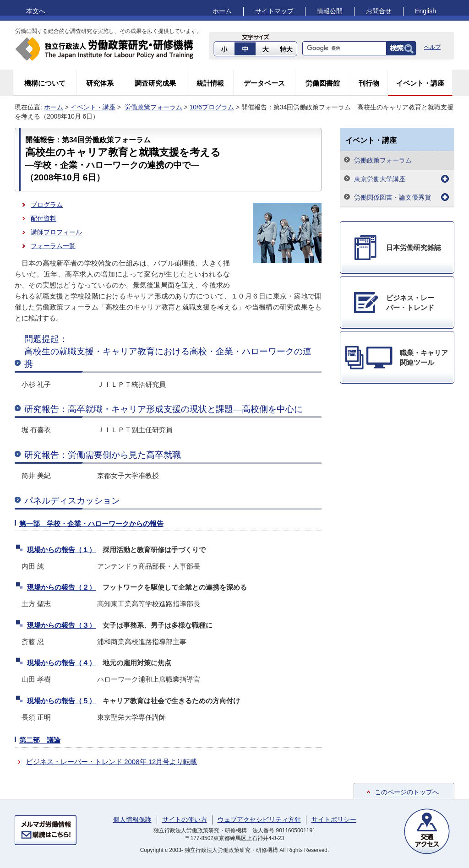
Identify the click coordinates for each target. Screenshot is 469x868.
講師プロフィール (56, 232)
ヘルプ (432, 47)
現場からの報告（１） (61, 550)
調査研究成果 (155, 83)
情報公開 (330, 11)
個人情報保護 (132, 819)
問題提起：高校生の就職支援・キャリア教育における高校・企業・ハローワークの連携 (168, 351)
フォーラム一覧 (53, 246)
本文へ (36, 11)
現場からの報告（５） (61, 701)
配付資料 (44, 218)
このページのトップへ (407, 792)
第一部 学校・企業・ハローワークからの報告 (91, 524)
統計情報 (210, 83)
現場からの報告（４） (61, 663)
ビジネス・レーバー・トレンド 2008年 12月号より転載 (112, 762)
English (425, 11)
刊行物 (369, 83)
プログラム (47, 205)
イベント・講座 (420, 83)
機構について (45, 83)
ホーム (222, 11)
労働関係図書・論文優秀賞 (393, 197)
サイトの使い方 (185, 819)
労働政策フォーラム (153, 107)
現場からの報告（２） (61, 587)
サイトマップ (274, 11)
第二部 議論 (40, 740)
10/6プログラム (212, 107)
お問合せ (379, 11)
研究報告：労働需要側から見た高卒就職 (103, 455)
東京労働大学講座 (380, 179)
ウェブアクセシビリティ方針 (259, 819)
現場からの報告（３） (61, 625)
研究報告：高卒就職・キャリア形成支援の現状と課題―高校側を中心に (164, 409)
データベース (264, 83)
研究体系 (100, 83)
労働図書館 (323, 83)
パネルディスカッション (72, 501)
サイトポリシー (334, 819)
